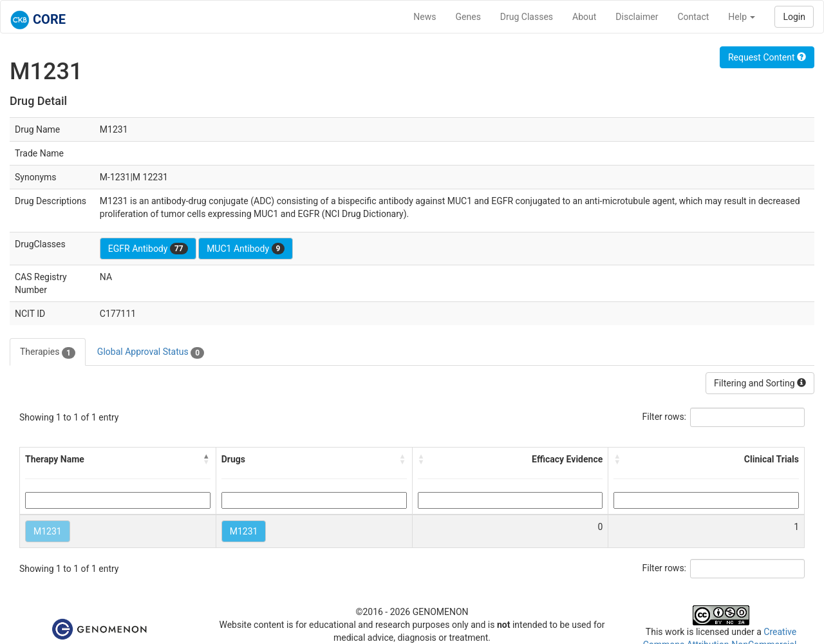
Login (794, 17)
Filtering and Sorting (760, 383)
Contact (693, 17)
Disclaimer (637, 17)
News (425, 17)
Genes (468, 17)
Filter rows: (665, 417)
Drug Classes (527, 17)
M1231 (48, 531)
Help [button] (742, 17)
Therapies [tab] (48, 352)
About (584, 17)
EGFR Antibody (148, 249)
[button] (207, 459)
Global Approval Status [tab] (151, 352)
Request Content (767, 57)
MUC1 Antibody (246, 249)
